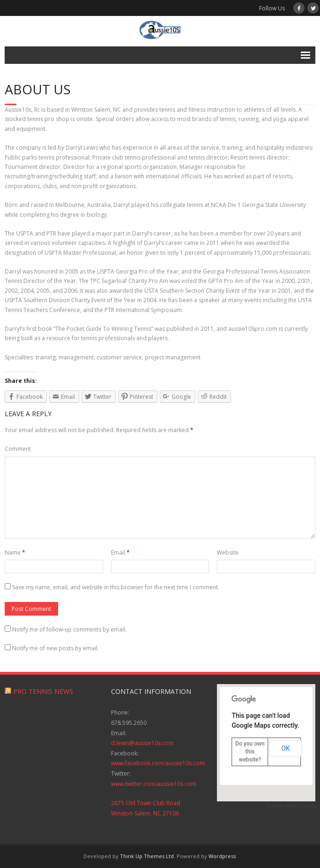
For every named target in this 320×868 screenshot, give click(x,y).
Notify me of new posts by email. (56, 648)
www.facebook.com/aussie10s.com (158, 763)
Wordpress (222, 856)
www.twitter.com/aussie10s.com (154, 784)
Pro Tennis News (43, 691)
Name (15, 552)
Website (228, 552)
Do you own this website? (250, 752)
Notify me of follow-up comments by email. (69, 629)
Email (120, 552)
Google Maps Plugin (290, 805)
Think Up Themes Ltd (147, 856)
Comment (18, 449)
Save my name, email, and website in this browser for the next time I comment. (116, 587)
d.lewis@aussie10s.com (142, 743)
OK (285, 748)
